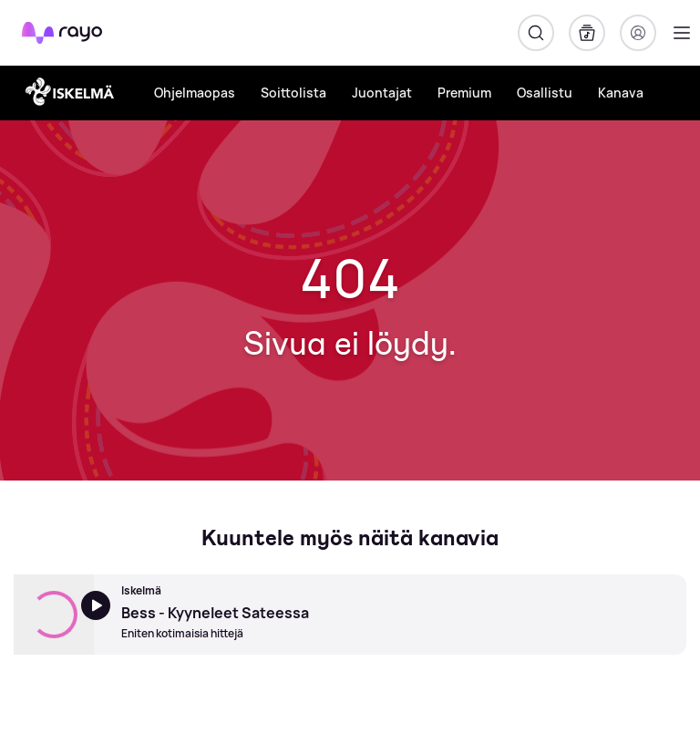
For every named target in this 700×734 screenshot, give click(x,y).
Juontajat (382, 93)
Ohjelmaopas (195, 93)
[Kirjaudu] (638, 33)
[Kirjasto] (587, 33)
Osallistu (545, 93)
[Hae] (536, 33)
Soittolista (293, 93)
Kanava (621, 93)
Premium (464, 93)
